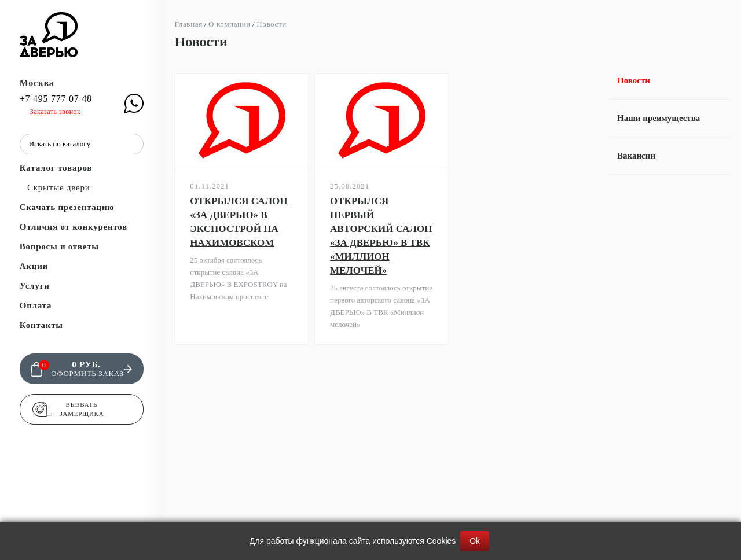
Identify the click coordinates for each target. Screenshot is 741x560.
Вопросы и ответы (59, 246)
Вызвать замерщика (81, 409)
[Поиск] (132, 144)
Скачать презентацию (67, 207)
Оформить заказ (87, 373)
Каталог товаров (56, 168)
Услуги (35, 286)
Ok (475, 541)
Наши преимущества (659, 118)
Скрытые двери (58, 187)
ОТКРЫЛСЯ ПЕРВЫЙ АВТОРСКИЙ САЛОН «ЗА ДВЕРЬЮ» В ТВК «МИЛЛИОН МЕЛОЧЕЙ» (381, 236)
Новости (634, 80)
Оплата (36, 305)
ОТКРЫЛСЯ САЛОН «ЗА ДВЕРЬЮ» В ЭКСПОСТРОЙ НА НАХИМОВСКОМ (239, 222)
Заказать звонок (56, 112)
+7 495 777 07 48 (56, 99)
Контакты (41, 325)
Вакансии (636, 156)
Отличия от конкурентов (74, 227)
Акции (34, 266)
